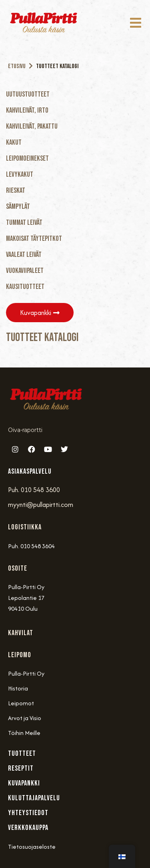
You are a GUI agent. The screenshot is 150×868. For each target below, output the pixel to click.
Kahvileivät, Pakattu (32, 126)
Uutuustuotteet (28, 94)
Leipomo (20, 655)
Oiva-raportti (25, 430)
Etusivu (17, 66)
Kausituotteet (25, 287)
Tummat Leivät (24, 223)
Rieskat (16, 191)
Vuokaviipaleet (25, 271)
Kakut (14, 142)
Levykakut (20, 175)
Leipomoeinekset (27, 158)
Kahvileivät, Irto (27, 110)
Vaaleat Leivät (24, 255)
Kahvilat (21, 633)
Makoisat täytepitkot (34, 239)
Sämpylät (18, 207)
